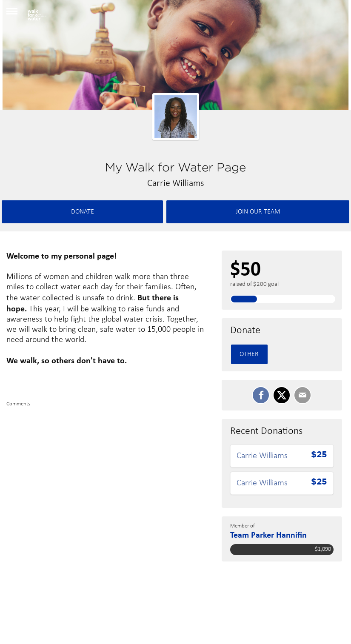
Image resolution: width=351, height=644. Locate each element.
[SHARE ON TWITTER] (282, 395)
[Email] (302, 395)
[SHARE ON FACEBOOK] (261, 395)
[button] (12, 14)
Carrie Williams (262, 456)
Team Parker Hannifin (268, 535)
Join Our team (258, 212)
